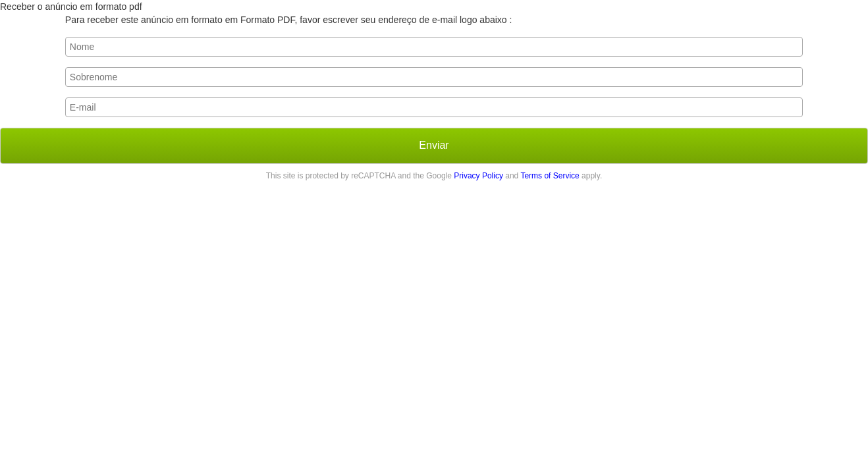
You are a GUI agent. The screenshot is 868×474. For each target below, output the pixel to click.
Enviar (434, 145)
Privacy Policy (478, 176)
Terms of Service (550, 176)
